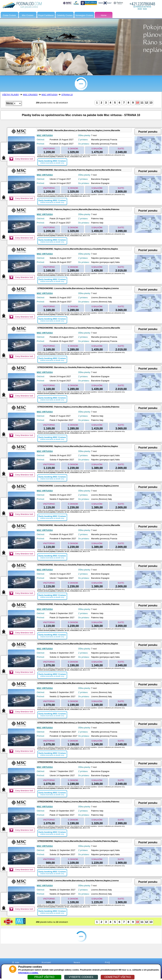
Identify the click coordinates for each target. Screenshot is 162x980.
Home (104, 15)
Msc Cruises (28, 15)
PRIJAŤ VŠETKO (44, 977)
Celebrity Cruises (65, 15)
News (77, 962)
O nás (16, 962)
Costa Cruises (9, 15)
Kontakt (46, 962)
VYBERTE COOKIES (81, 977)
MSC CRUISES (30, 95)
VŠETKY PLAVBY (11, 95)
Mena (9, 103)
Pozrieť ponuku (148, 132)
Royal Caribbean (46, 15)
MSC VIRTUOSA (49, 95)
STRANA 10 (67, 95)
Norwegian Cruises (84, 15)
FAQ (107, 962)
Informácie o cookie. (28, 973)
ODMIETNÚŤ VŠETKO (118, 977)
